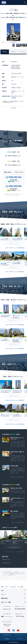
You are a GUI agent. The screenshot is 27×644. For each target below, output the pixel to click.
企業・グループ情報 (6, 602)
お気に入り (17, 2)
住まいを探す (13, 587)
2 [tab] (12, 244)
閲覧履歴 (14, 2)
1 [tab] (11, 244)
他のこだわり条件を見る (18, 477)
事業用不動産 (4, 598)
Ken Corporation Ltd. (4, 2)
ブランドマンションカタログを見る (15, 552)
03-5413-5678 (14, 180)
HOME (2, 587)
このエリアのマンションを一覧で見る (15, 248)
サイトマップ (20, 639)
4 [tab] (14, 244)
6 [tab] (16, 244)
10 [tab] (19, 547)
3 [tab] (13, 244)
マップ (17, 181)
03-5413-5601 (13, 189)
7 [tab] (15, 547)
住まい (7, 587)
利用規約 (7, 639)
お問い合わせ (20, 2)
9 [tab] (18, 547)
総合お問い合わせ (7, 635)
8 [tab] (16, 547)
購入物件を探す (6, 563)
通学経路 (14, 98)
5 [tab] (15, 244)
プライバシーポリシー (20, 635)
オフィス (3, 594)
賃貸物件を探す (6, 559)
